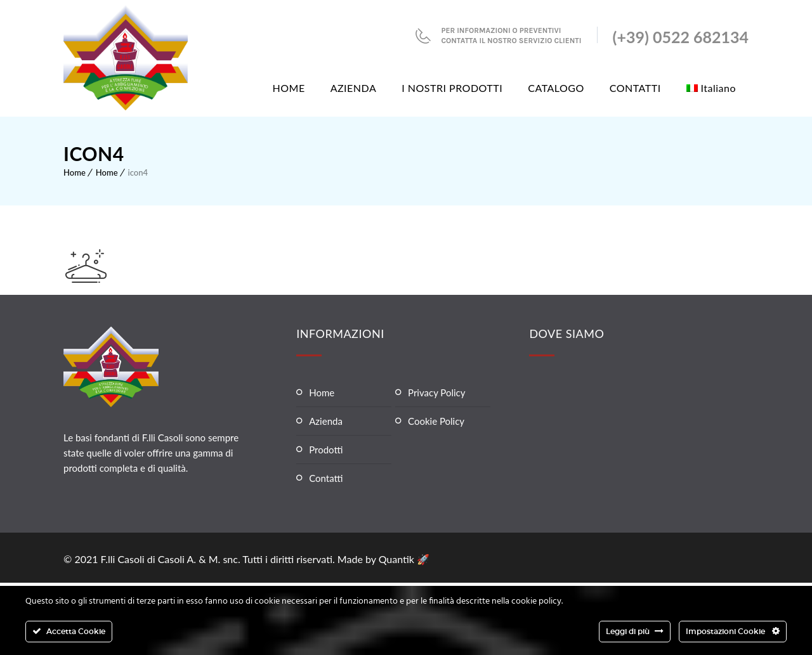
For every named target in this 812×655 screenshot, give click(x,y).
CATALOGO (556, 88)
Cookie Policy (436, 421)
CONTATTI (635, 88)
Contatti (326, 478)
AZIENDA (354, 88)
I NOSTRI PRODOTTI (452, 88)
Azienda (326, 421)
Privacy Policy (436, 392)
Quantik (398, 559)
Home (75, 172)
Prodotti (326, 450)
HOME (289, 88)
